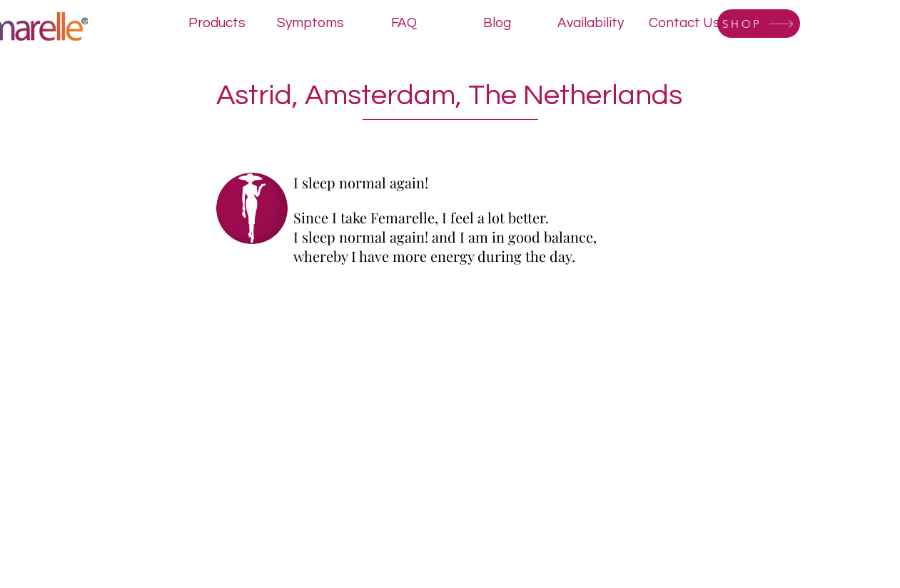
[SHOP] (759, 24)
